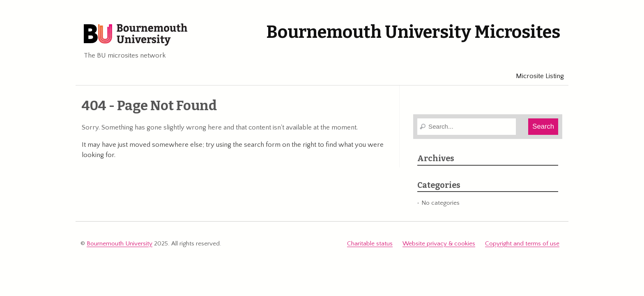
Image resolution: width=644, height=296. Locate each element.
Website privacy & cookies (439, 244)
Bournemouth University (136, 35)
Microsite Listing (536, 76)
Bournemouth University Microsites (413, 32)
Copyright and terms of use (522, 244)
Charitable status (370, 244)
